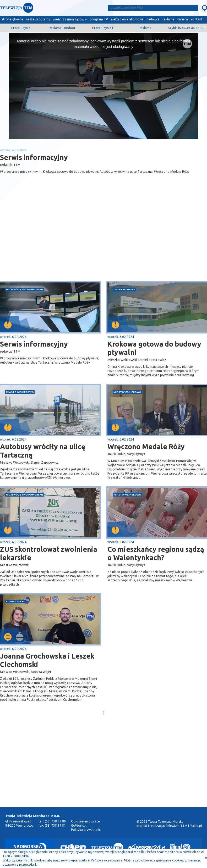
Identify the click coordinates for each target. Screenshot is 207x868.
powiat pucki (15, 601)
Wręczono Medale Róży (146, 447)
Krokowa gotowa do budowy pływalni (154, 348)
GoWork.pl (79, 825)
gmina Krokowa (124, 289)
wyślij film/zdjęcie (193, 27)
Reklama (145, 28)
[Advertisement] (52, 240)
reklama (168, 19)
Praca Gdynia (21, 28)
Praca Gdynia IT (104, 28)
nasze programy (38, 19)
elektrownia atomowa (127, 19)
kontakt (197, 19)
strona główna (12, 19)
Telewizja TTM (176, 826)
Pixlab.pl (196, 826)
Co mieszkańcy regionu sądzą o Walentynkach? (156, 553)
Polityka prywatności (86, 830)
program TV (99, 19)
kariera (183, 19)
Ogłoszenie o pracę (85, 821)
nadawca (153, 19)
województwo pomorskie (25, 289)
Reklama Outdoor (62, 28)
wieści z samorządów (69, 19)
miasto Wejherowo (20, 392)
